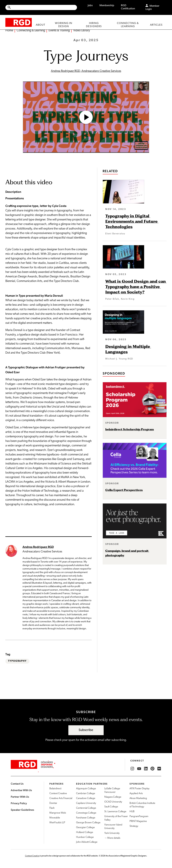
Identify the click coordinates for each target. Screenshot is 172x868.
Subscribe (86, 730)
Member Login (152, 8)
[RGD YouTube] (139, 769)
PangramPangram (139, 816)
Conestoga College (86, 813)
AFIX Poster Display (139, 789)
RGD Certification (128, 7)
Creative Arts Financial (61, 798)
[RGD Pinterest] (153, 769)
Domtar (53, 803)
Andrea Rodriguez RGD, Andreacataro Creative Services (86, 71)
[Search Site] (44, 7)
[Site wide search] (41, 7)
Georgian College (85, 828)
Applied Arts (136, 794)
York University (112, 833)
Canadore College (86, 798)
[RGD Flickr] (159, 769)
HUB (132, 812)
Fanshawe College (86, 818)
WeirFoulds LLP (57, 823)
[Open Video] (86, 117)
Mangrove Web (58, 813)
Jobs (90, 6)
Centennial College (86, 808)
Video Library (82, 31)
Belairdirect (55, 789)
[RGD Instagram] (132, 769)
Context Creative (58, 794)
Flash (52, 808)
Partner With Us (20, 797)
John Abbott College (87, 842)
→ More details (112, 838)
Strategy (134, 826)
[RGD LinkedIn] (146, 769)
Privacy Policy (19, 803)
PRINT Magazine (138, 821)
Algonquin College (86, 789)
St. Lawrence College (115, 812)
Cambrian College (86, 794)
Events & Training (59, 31)
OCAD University (113, 802)
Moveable (55, 818)
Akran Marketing (138, 798)
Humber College (85, 837)
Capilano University (86, 803)
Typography (17, 661)
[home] (19, 22)
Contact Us (17, 784)
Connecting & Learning (31, 31)
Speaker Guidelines (22, 810)
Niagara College (113, 797)
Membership (107, 6)
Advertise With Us (21, 790)
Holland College (85, 832)
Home (9, 31)
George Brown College (88, 823)
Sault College (111, 807)
